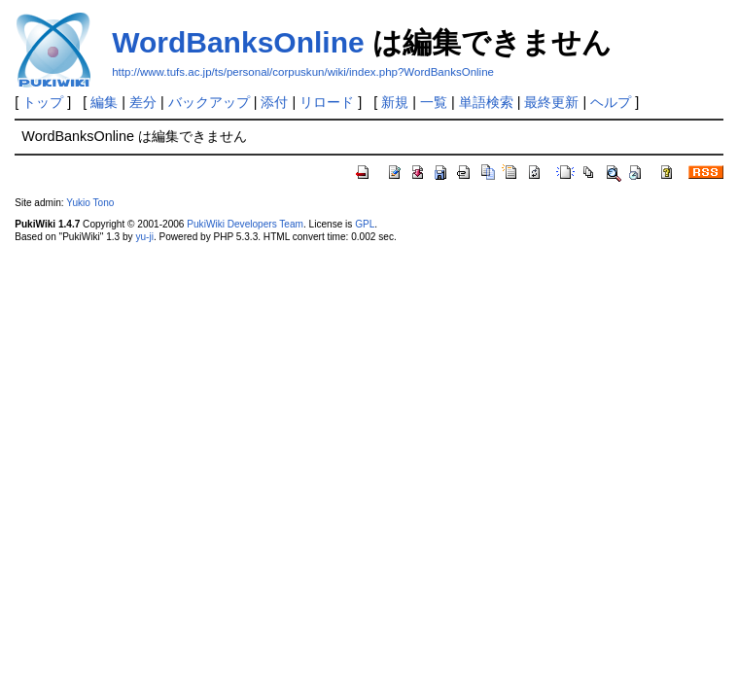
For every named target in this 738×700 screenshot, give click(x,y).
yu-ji (144, 237)
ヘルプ (611, 102)
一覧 (434, 102)
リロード (327, 102)
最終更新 (551, 102)
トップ (43, 102)
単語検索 (486, 102)
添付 (274, 102)
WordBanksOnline (238, 42)
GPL (365, 224)
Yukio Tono (90, 203)
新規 (395, 102)
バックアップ (209, 102)
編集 (104, 102)
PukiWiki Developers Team (245, 224)
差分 (143, 102)
